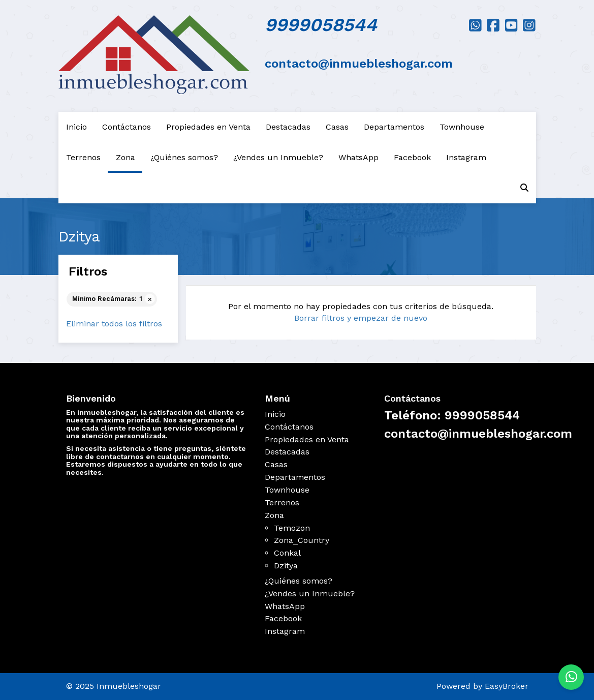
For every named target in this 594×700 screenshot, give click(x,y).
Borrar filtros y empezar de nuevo (361, 318)
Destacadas (288, 127)
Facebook (412, 157)
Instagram (466, 157)
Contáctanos (127, 127)
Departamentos (394, 127)
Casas (337, 127)
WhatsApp (358, 157)
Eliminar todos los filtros (114, 324)
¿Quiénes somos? (184, 157)
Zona (126, 157)
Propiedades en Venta (208, 127)
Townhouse (462, 127)
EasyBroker (507, 686)
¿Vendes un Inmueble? (278, 157)
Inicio (76, 127)
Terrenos (83, 157)
